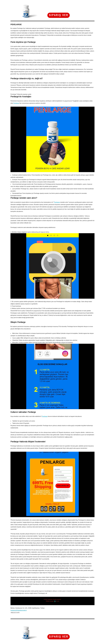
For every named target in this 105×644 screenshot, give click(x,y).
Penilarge (16, 103)
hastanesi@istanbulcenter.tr (19, 610)
